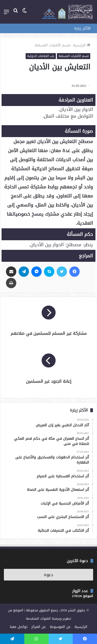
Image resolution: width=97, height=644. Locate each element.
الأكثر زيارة (82, 28)
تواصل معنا (19, 627)
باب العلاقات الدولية (41, 56)
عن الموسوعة (60, 627)
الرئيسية (82, 45)
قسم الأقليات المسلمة (52, 45)
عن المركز (39, 627)
